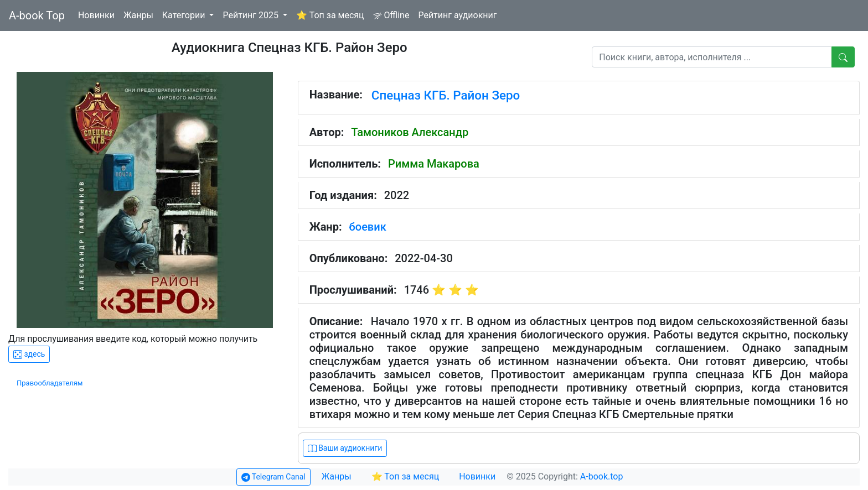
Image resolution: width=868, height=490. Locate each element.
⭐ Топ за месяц (330, 15)
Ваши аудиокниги (345, 448)
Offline (391, 15)
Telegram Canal (273, 477)
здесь (29, 354)
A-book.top (602, 476)
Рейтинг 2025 (252, 15)
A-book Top (37, 15)
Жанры (138, 15)
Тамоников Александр (410, 132)
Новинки (96, 15)
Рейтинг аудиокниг (457, 15)
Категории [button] (185, 15)
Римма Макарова (434, 164)
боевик (368, 227)
